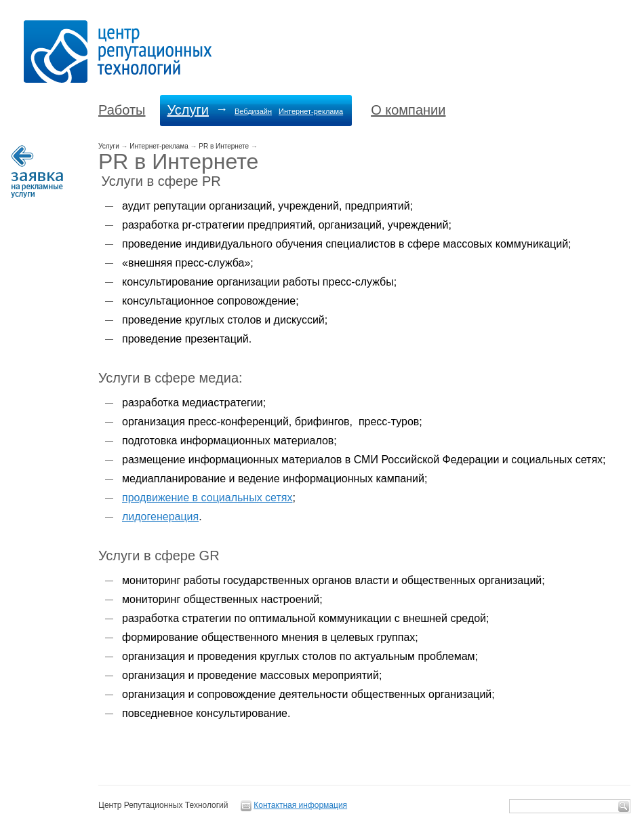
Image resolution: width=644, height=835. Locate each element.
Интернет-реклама (311, 111)
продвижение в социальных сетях (207, 498)
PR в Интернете (224, 146)
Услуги (188, 110)
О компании (408, 110)
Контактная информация (300, 805)
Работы (122, 110)
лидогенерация (160, 517)
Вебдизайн (253, 111)
